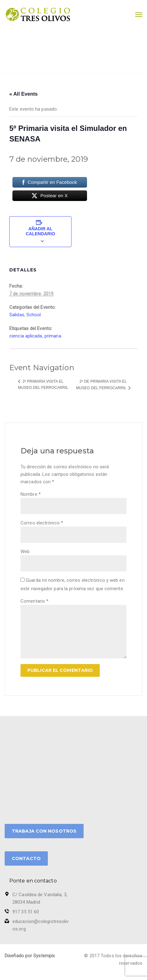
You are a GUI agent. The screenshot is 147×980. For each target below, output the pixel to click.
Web (25, 552)
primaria (53, 336)
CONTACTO (26, 858)
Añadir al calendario (40, 231)
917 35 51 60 (26, 912)
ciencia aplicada (26, 336)
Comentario (34, 601)
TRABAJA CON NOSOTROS (44, 831)
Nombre (31, 494)
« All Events (23, 94)
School (34, 315)
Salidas (17, 315)
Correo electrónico (42, 523)
